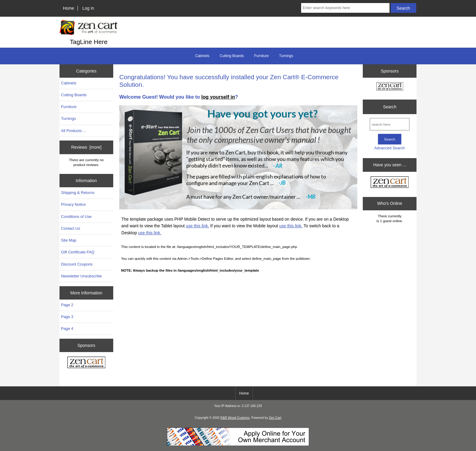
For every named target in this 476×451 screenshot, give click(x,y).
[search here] (390, 124)
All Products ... (73, 131)
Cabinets (202, 56)
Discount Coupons (77, 264)
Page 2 (67, 305)
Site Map (69, 240)
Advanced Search (390, 148)
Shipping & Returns (78, 193)
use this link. (197, 226)
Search (390, 107)
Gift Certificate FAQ (78, 252)
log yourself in (218, 97)
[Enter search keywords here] (345, 8)
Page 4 (67, 329)
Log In (88, 8)
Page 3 (67, 317)
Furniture (261, 56)
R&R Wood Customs (235, 418)
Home (68, 8)
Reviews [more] (86, 147)
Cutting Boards (232, 56)
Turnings (286, 56)
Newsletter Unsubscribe (82, 276)
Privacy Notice (73, 204)
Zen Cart (275, 418)
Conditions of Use (76, 217)
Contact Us (71, 228)
